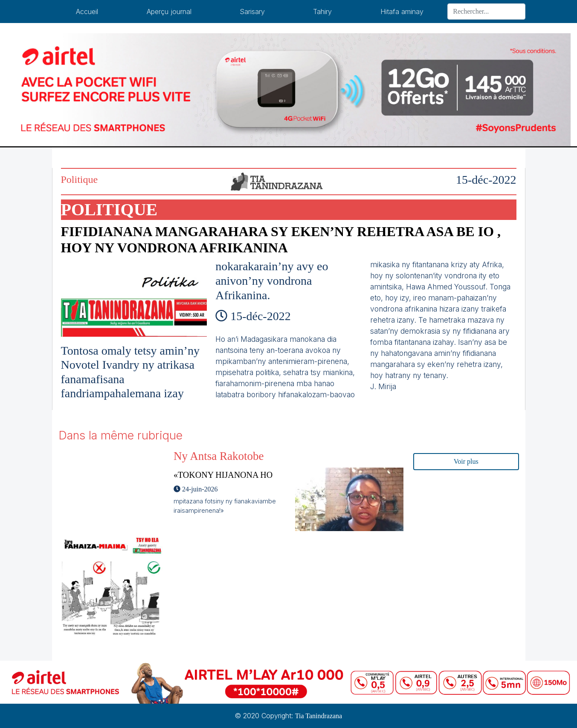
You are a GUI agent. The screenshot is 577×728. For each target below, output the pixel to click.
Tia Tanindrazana (319, 716)
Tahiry (322, 12)
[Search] (486, 12)
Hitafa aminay (402, 12)
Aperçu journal (169, 12)
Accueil (87, 12)
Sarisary (252, 12)
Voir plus (466, 461)
